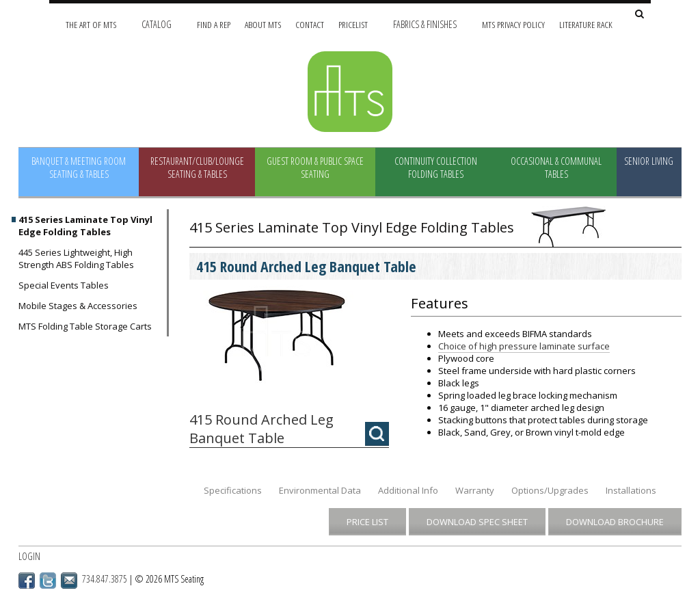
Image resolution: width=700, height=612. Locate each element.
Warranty (475, 490)
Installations (631, 490)
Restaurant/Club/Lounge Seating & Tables (197, 168)
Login (29, 556)
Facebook (27, 581)
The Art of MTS (91, 24)
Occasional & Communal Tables (556, 168)
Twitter (48, 581)
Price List (367, 522)
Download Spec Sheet (477, 522)
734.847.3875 (105, 579)
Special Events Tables (64, 285)
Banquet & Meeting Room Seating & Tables (79, 168)
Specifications (233, 490)
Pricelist (353, 24)
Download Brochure (615, 522)
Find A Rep (214, 24)
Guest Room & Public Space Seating (315, 168)
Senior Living (649, 161)
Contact (310, 24)
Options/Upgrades (550, 490)
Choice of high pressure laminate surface (524, 346)
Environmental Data (320, 490)
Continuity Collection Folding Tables (436, 168)
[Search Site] (640, 15)
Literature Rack (586, 24)
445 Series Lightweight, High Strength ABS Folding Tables (76, 258)
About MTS (263, 24)
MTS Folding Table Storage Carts (85, 326)
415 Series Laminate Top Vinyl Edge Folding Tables (85, 226)
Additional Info (408, 490)
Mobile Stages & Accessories (78, 306)
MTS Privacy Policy (513, 24)
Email (69, 581)
